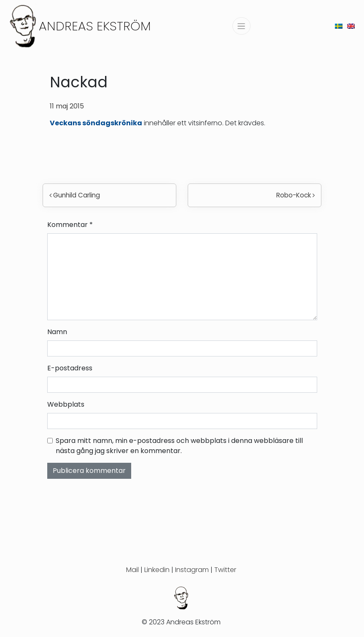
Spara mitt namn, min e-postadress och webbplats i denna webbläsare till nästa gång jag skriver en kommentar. (179, 446)
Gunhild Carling (75, 195)
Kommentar (70, 225)
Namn (57, 332)
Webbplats (66, 404)
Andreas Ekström (95, 26)
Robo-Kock (295, 195)
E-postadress (70, 368)
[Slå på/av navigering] (241, 26)
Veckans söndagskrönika (96, 123)
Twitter (225, 570)
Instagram (192, 570)
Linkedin (157, 570)
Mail (132, 570)
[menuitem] (339, 26)
